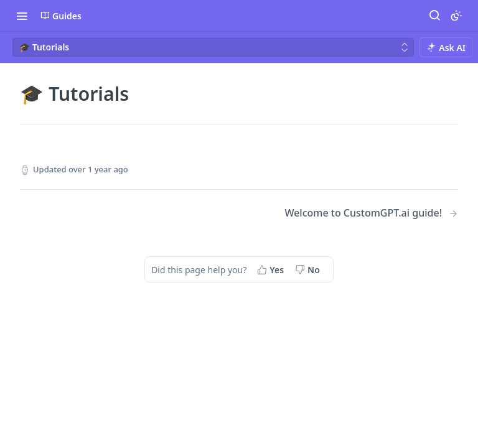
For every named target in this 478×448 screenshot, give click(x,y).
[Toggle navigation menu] (22, 16)
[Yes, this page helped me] (272, 269)
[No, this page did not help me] (309, 269)
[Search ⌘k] (434, 16)
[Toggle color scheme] (456, 16)
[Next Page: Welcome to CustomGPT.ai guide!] (371, 213)
